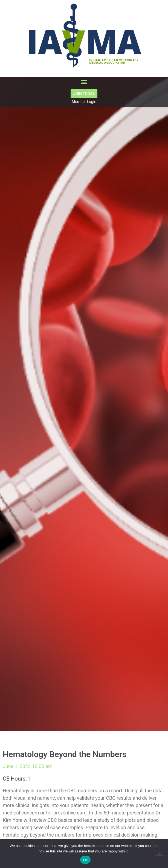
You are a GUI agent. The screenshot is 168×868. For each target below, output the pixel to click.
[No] (159, 853)
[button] (84, 82)
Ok (85, 860)
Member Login (84, 102)
